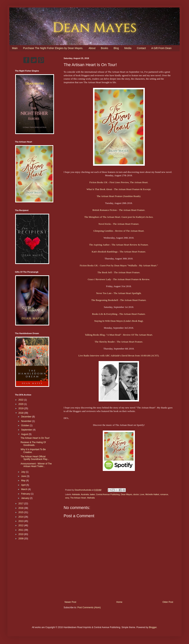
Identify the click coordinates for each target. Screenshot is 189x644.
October (25, 425)
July (23, 472)
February (26, 494)
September (27, 430)
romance (164, 494)
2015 (21, 512)
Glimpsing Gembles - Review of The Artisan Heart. (119, 231)
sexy (67, 498)
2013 (21, 521)
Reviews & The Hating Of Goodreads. (33, 444)
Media (128, 48)
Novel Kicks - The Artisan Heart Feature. (119, 224)
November (27, 421)
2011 (21, 530)
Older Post (168, 602)
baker (92, 494)
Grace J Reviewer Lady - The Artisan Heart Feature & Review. (119, 279)
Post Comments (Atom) (89, 607)
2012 (21, 525)
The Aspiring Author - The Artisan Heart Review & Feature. (119, 245)
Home (119, 602)
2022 (21, 400)
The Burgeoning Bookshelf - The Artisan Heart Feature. (119, 300)
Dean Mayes (127, 494)
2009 (21, 539)
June (24, 476)
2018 (21, 413)
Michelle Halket (152, 494)
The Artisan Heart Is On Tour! (35, 438)
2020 (21, 404)
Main (15, 48)
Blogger (153, 627)
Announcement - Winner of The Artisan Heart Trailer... (36, 465)
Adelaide (76, 494)
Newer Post (70, 602)
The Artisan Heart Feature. (132, 210)
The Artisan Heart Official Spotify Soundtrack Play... (35, 458)
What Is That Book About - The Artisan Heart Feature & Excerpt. (119, 189)
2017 (21, 504)
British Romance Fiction (105, 210)
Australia (85, 494)
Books (105, 48)
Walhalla (91, 498)
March (25, 489)
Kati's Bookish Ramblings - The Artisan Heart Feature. (119, 252)
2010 (21, 534)
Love (142, 494)
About (92, 48)
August (25, 434)
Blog (116, 48)
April (24, 485)
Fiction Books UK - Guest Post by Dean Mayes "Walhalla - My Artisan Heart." (119, 265)
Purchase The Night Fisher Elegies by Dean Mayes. (53, 48)
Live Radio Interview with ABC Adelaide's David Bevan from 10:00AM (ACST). (119, 356)
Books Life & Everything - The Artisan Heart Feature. (119, 314)
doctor (136, 494)
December (27, 417)
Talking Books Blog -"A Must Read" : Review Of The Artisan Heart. (119, 335)
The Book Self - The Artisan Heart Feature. (119, 272)
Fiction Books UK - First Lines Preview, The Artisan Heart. (119, 182)
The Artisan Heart (78, 498)
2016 (21, 508)
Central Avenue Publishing (108, 494)
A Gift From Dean (161, 48)
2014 (21, 517)
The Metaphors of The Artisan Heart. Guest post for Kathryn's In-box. (119, 217)
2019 (21, 408)
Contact (141, 48)
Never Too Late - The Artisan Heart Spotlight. (119, 293)
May (24, 481)
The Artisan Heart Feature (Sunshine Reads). (119, 196)
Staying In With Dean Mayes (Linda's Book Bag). (119, 321)
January (25, 498)
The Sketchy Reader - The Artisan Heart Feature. (119, 342)
